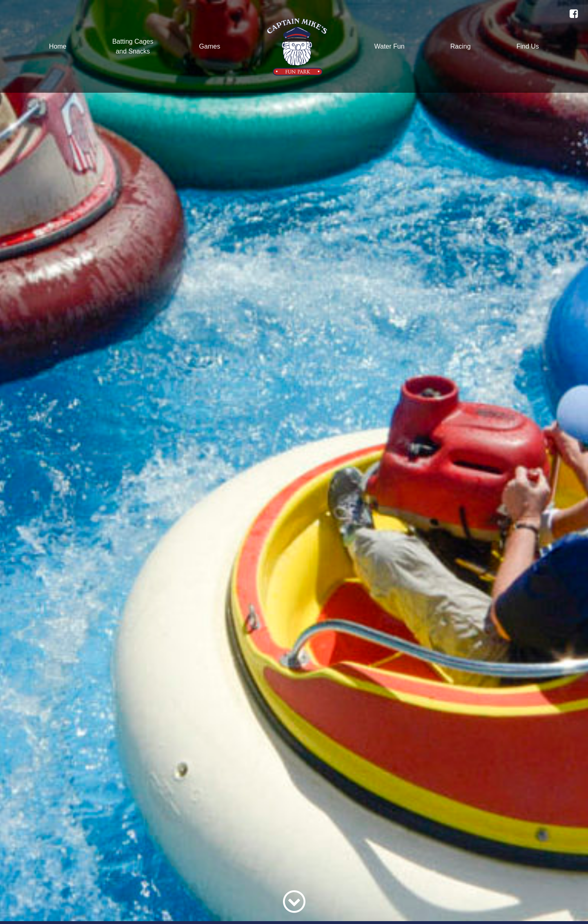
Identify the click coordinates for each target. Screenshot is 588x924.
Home (58, 46)
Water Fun (389, 46)
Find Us (528, 46)
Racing (461, 46)
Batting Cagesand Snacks (133, 46)
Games (210, 46)
